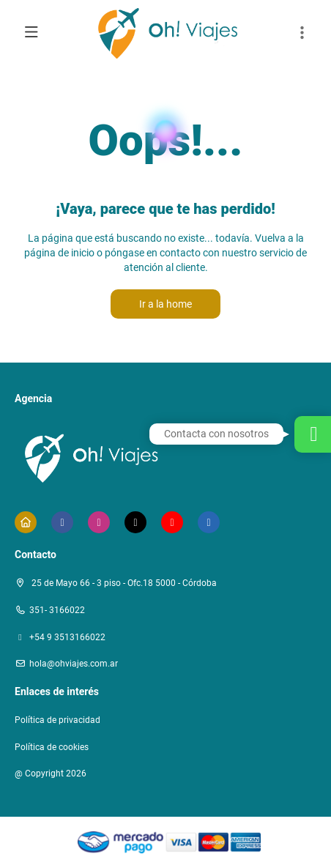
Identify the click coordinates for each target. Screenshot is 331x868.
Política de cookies (52, 747)
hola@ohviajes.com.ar (74, 664)
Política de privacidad (57, 720)
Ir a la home (165, 304)
